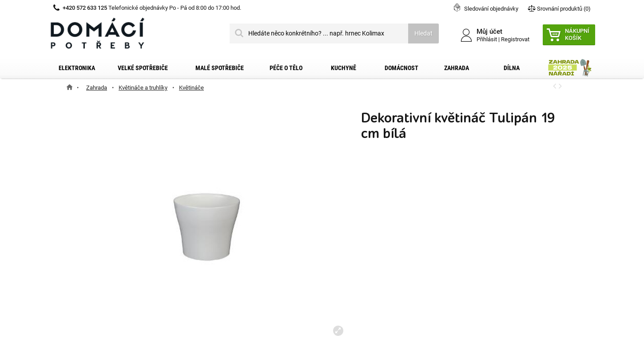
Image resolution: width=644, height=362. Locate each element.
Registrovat (515, 39)
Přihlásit (487, 39)
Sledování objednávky (491, 9)
